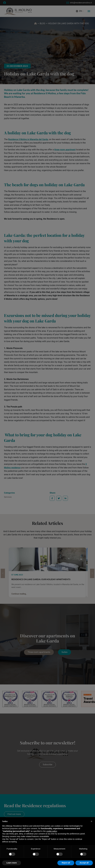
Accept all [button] (84, 863)
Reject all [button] (66, 863)
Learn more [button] (12, 863)
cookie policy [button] (52, 831)
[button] (92, 821)
